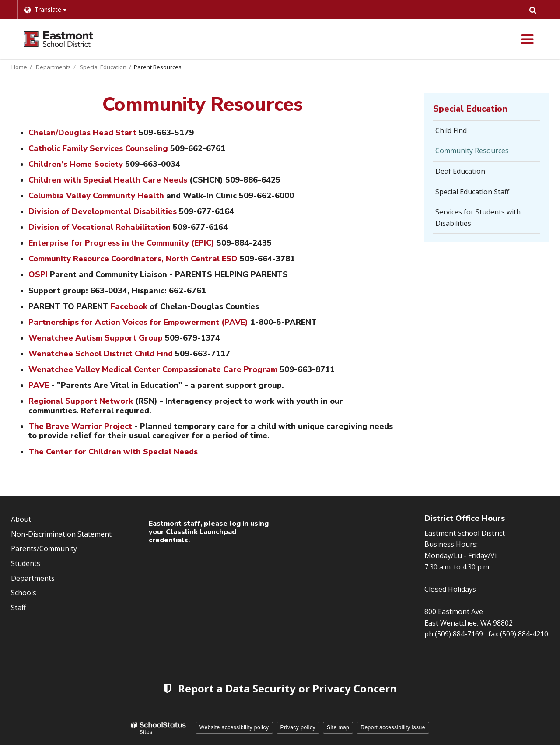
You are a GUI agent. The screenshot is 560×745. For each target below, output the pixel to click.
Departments (53, 67)
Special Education (103, 67)
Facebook (129, 306)
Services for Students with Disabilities (478, 218)
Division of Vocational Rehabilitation (100, 227)
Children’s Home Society (76, 164)
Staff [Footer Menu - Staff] (19, 608)
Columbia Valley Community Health (96, 196)
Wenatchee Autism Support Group (96, 338)
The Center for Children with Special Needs (113, 452)
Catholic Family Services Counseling (99, 148)
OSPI (38, 274)
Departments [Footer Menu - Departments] (33, 578)
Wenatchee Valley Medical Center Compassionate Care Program (153, 369)
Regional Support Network (81, 401)
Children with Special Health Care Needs (109, 180)
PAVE (39, 385)
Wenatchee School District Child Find (101, 354)
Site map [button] (338, 727)
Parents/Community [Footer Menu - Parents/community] (44, 548)
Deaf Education (460, 171)
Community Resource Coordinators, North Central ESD (133, 259)
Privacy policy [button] (298, 727)
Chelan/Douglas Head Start (84, 133)
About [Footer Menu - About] (21, 519)
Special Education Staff (472, 192)
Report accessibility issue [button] (393, 727)
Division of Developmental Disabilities (104, 211)
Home (19, 67)
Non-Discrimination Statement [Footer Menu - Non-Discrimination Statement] (61, 534)
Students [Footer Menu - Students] (26, 563)
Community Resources (472, 151)
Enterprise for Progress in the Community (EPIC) (121, 243)
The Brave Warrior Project (80, 426)
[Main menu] (527, 39)
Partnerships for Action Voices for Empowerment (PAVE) (138, 322)
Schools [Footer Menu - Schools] (24, 593)
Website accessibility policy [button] (234, 727)
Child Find (451, 130)
